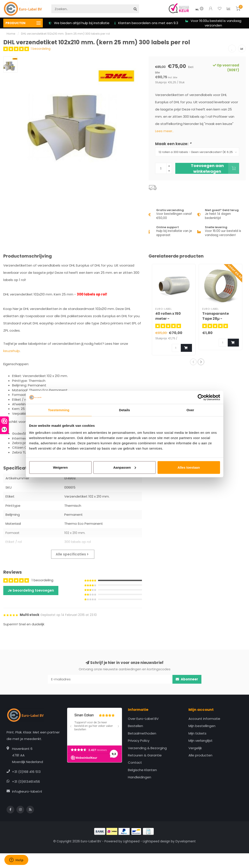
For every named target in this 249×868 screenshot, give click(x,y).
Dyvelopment (186, 841)
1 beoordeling (41, 49)
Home (11, 34)
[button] (193, 362)
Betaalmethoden (142, 733)
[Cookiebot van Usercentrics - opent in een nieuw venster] (201, 397)
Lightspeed (131, 841)
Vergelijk (195, 748)
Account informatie (204, 719)
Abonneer (187, 679)
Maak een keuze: (173, 144)
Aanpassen (125, 467)
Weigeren (60, 467)
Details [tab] (125, 410)
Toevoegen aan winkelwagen (215, 168)
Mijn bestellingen (202, 726)
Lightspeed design (156, 841)
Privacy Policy (139, 741)
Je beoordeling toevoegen (31, 590)
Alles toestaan (189, 467)
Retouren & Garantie (145, 755)
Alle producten (200, 755)
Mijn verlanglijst (201, 741)
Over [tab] (190, 410)
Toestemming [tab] (59, 410)
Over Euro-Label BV (143, 719)
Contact (135, 762)
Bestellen (135, 726)
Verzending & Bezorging (147, 748)
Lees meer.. (164, 131)
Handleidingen (140, 777)
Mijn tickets (197, 733)
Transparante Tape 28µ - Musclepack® (216, 319)
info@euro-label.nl (27, 791)
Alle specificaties (72, 554)
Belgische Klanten (142, 770)
